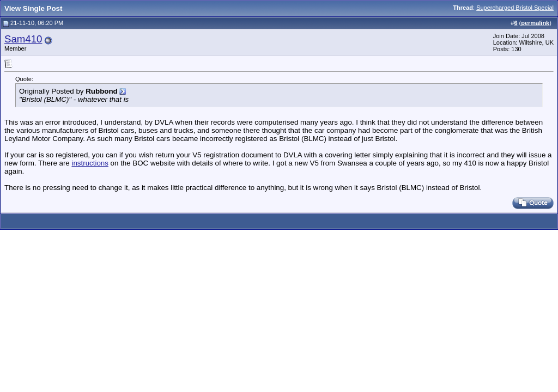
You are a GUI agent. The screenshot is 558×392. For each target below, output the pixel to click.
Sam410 (23, 39)
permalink (535, 23)
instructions (90, 163)
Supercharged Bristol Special (515, 8)
